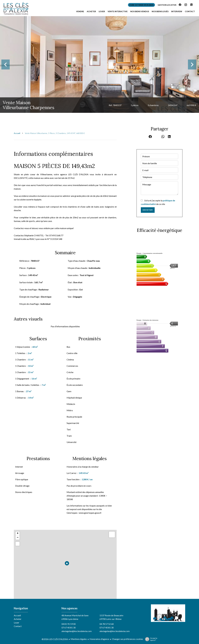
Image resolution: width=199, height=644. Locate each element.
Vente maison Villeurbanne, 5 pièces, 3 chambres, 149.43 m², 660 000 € (55, 133)
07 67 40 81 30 (69, 627)
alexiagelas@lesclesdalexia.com (77, 631)
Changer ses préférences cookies (127, 639)
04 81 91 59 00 (69, 624)
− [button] (18, 538)
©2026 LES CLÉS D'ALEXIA (55, 639)
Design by (150, 639)
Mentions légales (79, 639)
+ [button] (18, 534)
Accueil (17, 133)
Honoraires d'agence (99, 639)
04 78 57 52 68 (107, 624)
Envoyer (148, 210)
